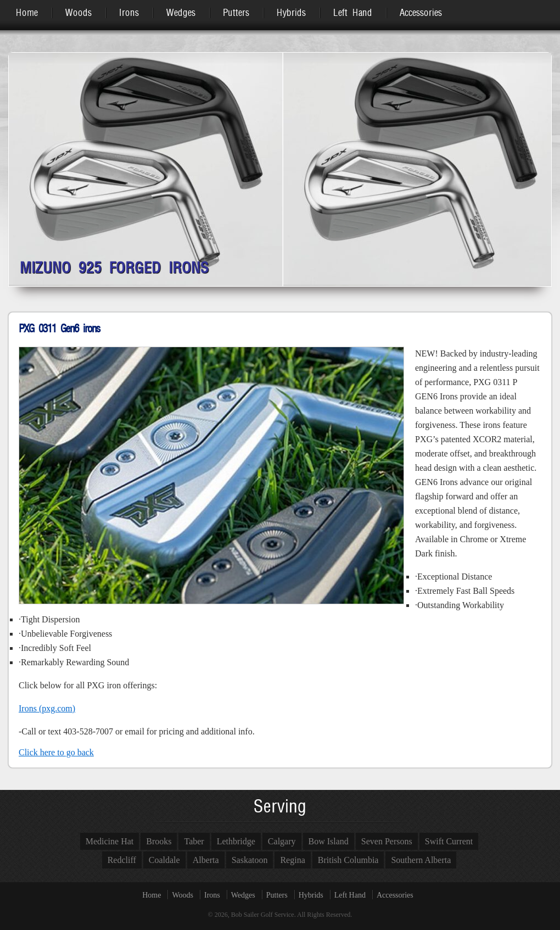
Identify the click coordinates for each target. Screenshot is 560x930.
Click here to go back (56, 752)
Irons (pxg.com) (47, 708)
